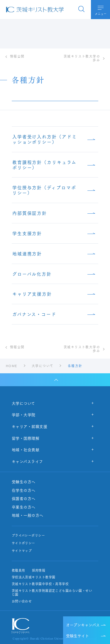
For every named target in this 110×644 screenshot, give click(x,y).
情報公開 (17, 56)
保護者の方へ (24, 499)
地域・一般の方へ (28, 515)
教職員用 (18, 570)
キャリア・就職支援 (30, 426)
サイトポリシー (23, 543)
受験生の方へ (24, 482)
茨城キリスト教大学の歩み (82, 58)
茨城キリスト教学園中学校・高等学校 (40, 584)
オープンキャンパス (83, 625)
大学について (23, 403)
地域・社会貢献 (26, 449)
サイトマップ (22, 551)
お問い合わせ (22, 601)
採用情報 (39, 570)
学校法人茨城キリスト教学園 (34, 577)
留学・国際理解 (26, 438)
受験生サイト (77, 635)
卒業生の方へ (24, 507)
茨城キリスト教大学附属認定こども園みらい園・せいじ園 (52, 593)
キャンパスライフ (27, 461)
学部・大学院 (24, 414)
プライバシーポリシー (28, 535)
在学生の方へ (24, 490)
